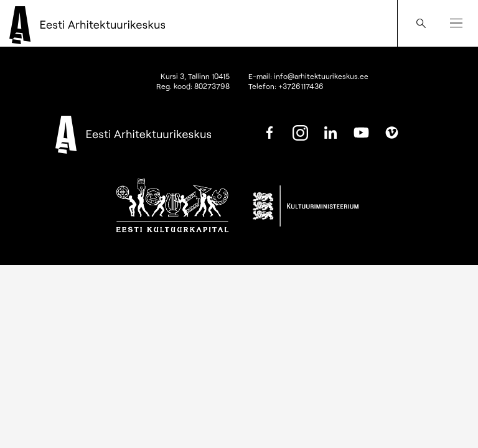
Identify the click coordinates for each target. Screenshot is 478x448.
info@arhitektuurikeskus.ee (321, 76)
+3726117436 (301, 86)
